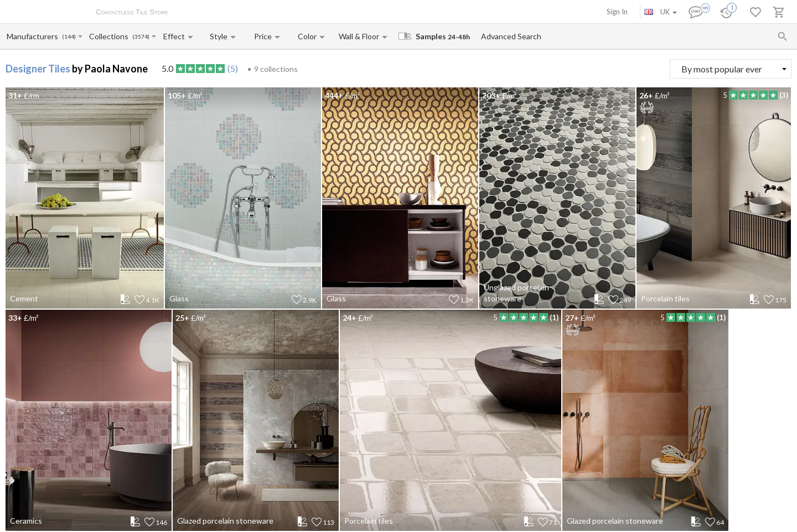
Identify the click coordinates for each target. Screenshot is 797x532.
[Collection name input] (110, 36)
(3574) (141, 37)
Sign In (617, 12)
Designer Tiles (38, 69)
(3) (784, 95)
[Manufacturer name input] (33, 36)
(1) (554, 317)
